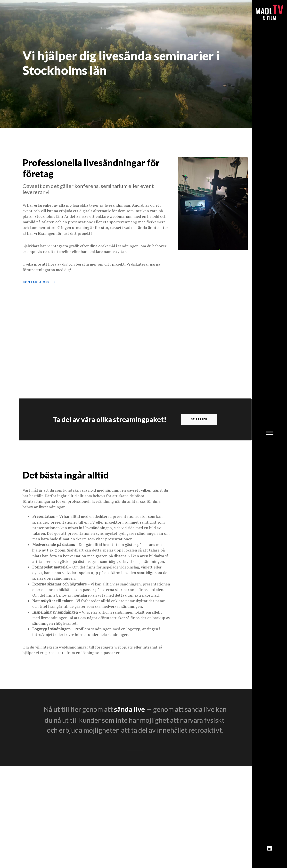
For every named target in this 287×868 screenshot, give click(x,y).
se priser (199, 419)
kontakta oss (39, 282)
